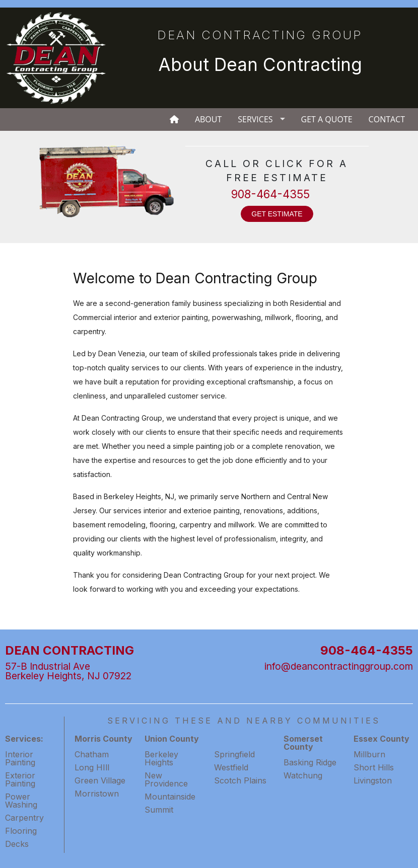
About (208, 119)
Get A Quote (327, 119)
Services (255, 119)
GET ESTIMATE (277, 214)
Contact (387, 119)
